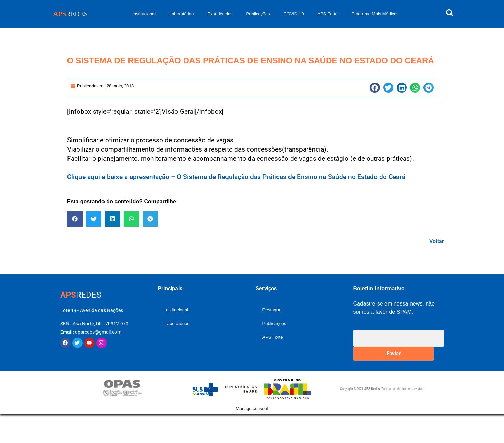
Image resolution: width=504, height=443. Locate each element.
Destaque (272, 310)
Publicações (258, 14)
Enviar (394, 354)
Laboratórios (181, 14)
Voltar (437, 241)
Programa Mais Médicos (375, 14)
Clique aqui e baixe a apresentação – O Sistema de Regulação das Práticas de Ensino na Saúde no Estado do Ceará (236, 177)
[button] (375, 88)
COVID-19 (293, 14)
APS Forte (328, 14)
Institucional (144, 14)
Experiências (220, 14)
